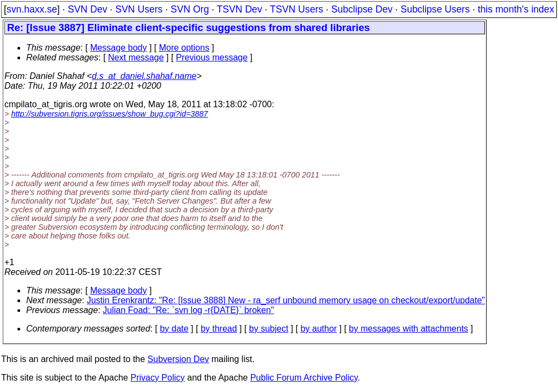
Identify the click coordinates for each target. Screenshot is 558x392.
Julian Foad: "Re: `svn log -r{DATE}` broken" (189, 310)
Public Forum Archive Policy (304, 378)
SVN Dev (87, 9)
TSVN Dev (239, 9)
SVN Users (139, 9)
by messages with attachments (408, 329)
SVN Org (190, 9)
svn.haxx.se (32, 9)
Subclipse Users (435, 9)
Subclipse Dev (362, 9)
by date (174, 329)
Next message (136, 57)
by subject (269, 329)
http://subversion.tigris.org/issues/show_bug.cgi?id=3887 (109, 114)
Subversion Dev (178, 359)
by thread (219, 329)
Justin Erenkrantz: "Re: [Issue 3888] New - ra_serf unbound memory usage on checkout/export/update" (286, 300)
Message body (118, 48)
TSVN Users (296, 9)
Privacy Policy (157, 378)
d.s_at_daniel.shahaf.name (144, 76)
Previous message (212, 57)
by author (319, 329)
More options (184, 48)
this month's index (516, 9)
